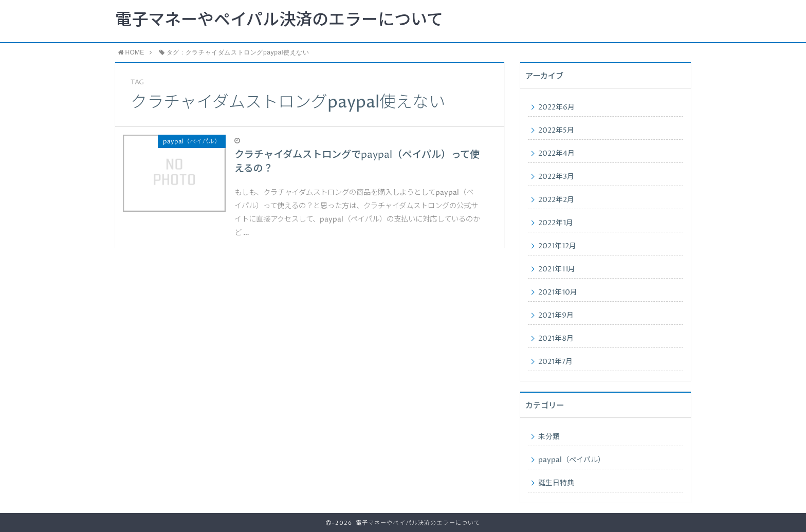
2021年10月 (558, 292)
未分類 (549, 437)
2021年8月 (556, 339)
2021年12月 (557, 246)
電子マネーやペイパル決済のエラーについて (279, 21)
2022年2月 (556, 200)
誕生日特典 (556, 483)
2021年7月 (555, 362)
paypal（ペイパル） (572, 460)
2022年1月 (556, 223)
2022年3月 (556, 177)
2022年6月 (556, 107)
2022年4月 (556, 154)
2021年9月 (556, 316)
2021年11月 (557, 269)
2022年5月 (556, 131)
